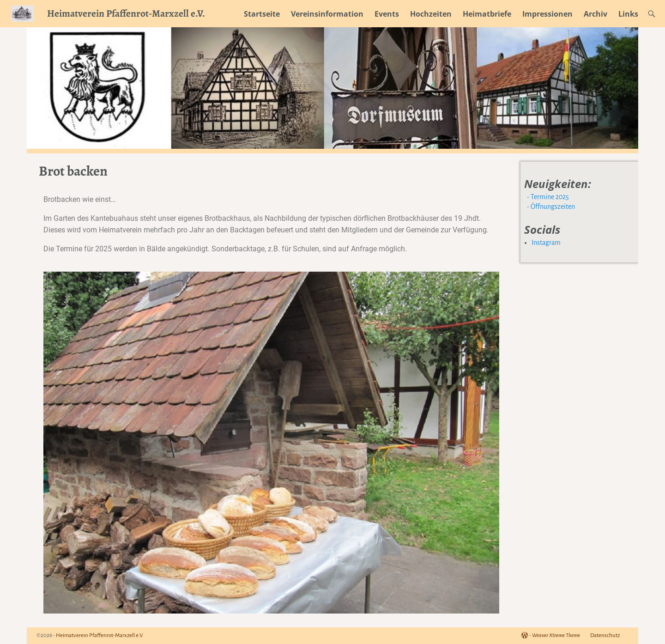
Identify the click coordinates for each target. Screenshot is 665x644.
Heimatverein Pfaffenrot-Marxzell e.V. (126, 13)
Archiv (595, 14)
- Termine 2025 (547, 197)
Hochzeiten (431, 14)
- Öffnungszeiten (550, 207)
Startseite (262, 14)
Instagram (546, 243)
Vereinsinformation (327, 14)
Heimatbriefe (487, 14)
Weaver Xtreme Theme (556, 635)
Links (628, 14)
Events (387, 14)
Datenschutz (605, 635)
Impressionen (547, 14)
